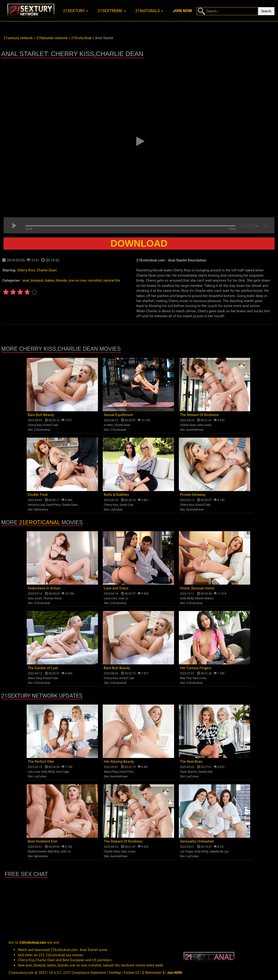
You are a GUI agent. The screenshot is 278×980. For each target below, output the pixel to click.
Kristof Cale (51, 425)
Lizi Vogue (187, 852)
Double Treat (38, 495)
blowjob (37, 280)
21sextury (76, 11)
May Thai (186, 678)
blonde (61, 280)
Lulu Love (34, 772)
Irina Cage (63, 772)
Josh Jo (123, 598)
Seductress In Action (44, 588)
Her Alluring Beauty (119, 762)
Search (266, 11)
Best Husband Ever (43, 841)
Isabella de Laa (219, 852)
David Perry (53, 505)
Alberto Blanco (204, 598)
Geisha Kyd (205, 772)
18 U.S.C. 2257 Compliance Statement (78, 973)
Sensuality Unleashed (197, 841)
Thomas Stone (52, 598)
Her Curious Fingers (196, 668)
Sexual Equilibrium (119, 415)
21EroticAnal (42, 430)
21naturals (149, 11)
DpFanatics (41, 510)
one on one (77, 280)
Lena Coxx (110, 598)
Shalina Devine (37, 852)
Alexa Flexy (35, 678)
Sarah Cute (126, 505)
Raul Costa (200, 678)
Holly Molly (187, 598)
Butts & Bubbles (117, 495)
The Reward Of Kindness (199, 415)
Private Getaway (193, 495)
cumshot (95, 280)
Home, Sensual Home (197, 588)
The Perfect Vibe (41, 762)
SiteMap (115, 973)
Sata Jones (204, 425)
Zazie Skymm (189, 772)
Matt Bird (53, 852)
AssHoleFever (195, 430)
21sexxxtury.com (21, 973)
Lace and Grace (116, 588)
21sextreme (112, 11)
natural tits (112, 280)
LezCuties (116, 510)
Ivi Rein (108, 425)
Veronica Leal (36, 505)
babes (50, 280)
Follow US (132, 973)
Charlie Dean (47, 270)
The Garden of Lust (43, 668)
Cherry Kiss (26, 270)
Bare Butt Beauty (41, 415)
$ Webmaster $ (153, 973)
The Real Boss (191, 762)
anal (26, 280)
